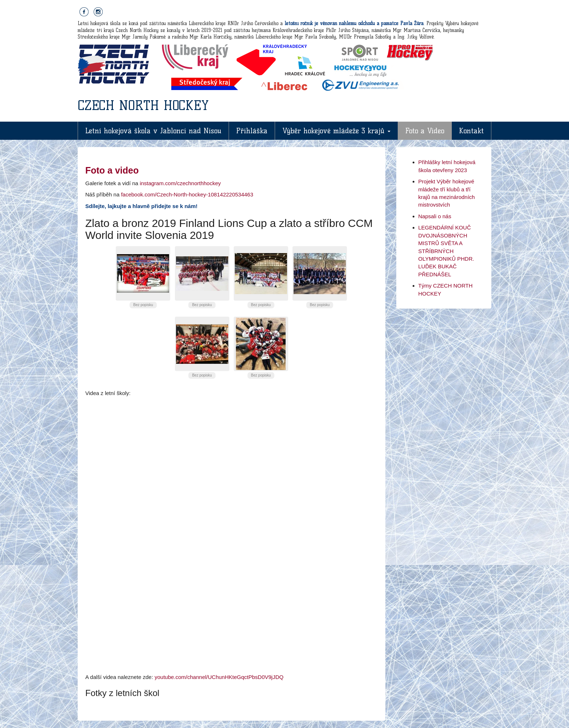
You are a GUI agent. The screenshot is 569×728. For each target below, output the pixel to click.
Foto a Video (425, 131)
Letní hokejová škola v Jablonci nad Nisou (153, 131)
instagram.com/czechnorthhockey (180, 183)
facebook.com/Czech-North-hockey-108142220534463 (187, 194)
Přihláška (252, 131)
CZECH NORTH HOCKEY (143, 105)
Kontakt (471, 131)
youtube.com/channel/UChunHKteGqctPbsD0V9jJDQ (219, 677)
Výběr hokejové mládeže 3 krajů (336, 131)
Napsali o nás (435, 216)
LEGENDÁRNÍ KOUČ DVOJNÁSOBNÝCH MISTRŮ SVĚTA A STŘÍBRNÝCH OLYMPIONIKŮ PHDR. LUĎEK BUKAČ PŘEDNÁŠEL (446, 251)
